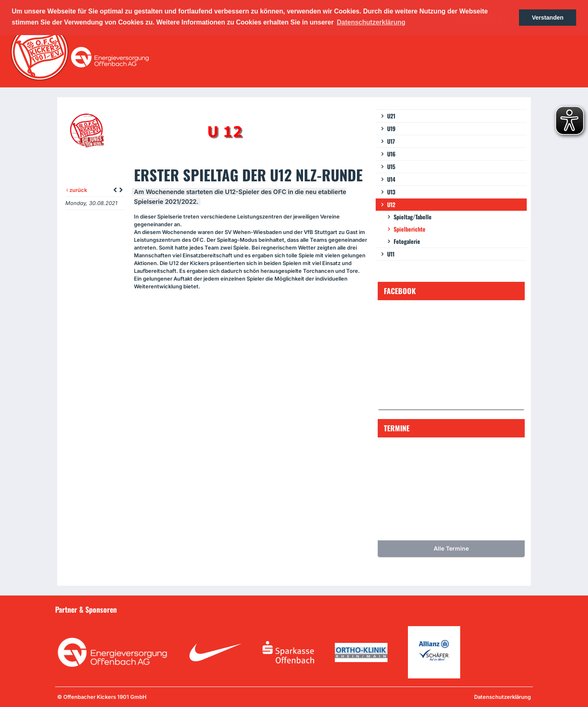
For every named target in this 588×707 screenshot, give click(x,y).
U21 (391, 116)
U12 (391, 204)
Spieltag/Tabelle (413, 217)
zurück (77, 190)
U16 (391, 154)
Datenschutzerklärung (502, 697)
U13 (391, 192)
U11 (391, 254)
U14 (391, 179)
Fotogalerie (407, 241)
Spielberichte (410, 229)
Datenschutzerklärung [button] (371, 22)
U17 (391, 141)
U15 (391, 166)
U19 (391, 128)
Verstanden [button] (548, 18)
